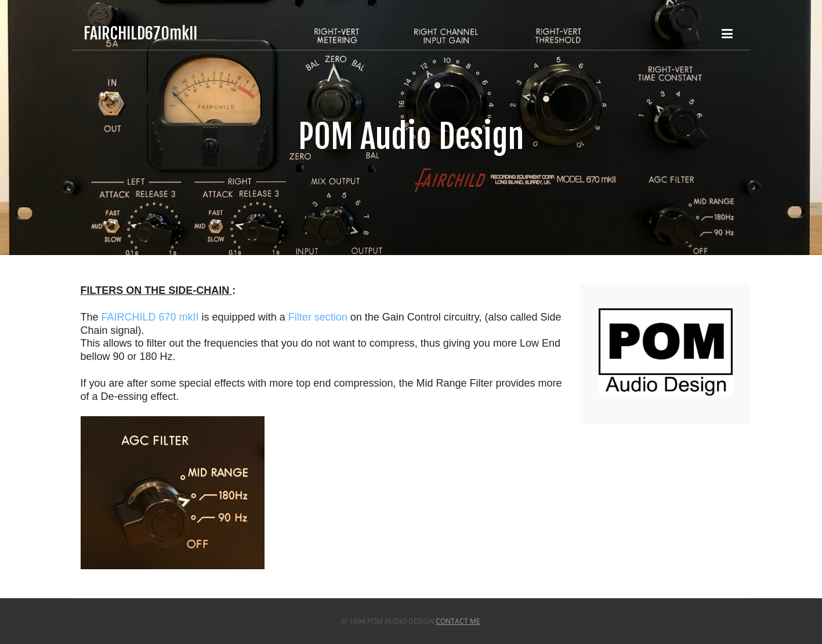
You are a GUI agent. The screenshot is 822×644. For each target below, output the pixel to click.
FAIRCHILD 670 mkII (150, 317)
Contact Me (458, 621)
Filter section (318, 317)
